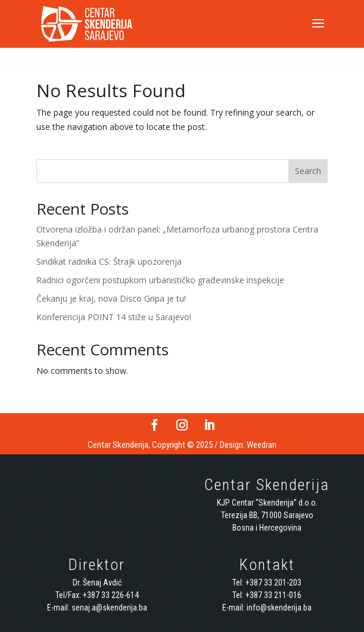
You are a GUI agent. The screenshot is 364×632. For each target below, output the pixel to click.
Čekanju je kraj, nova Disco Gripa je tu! (111, 298)
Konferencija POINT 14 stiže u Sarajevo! (114, 317)
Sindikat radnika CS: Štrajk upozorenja (109, 261)
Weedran (262, 445)
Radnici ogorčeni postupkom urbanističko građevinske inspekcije (160, 280)
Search (308, 171)
